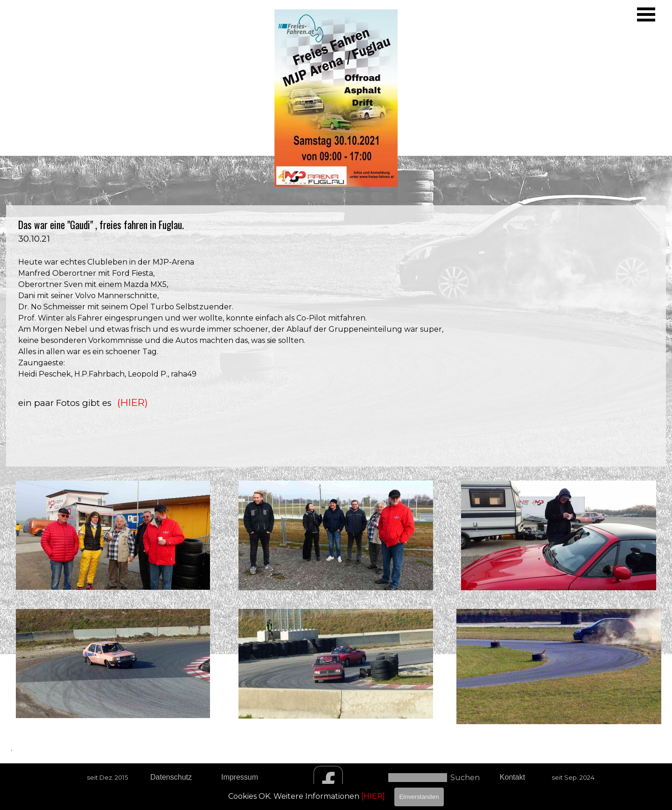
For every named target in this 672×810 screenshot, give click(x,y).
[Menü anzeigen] (646, 14)
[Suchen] (418, 778)
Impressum (240, 777)
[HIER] (373, 796)
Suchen (465, 778)
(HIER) (133, 402)
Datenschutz (171, 777)
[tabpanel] (336, 336)
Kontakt (512, 777)
